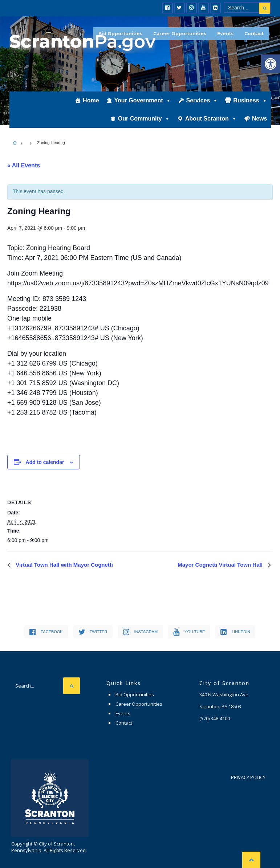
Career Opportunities (180, 34)
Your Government (143, 100)
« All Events (24, 165)
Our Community (144, 119)
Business (250, 100)
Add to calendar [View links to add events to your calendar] (45, 462)
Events (225, 34)
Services (202, 100)
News (260, 119)
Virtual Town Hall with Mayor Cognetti (64, 565)
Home (91, 100)
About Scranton (211, 119)
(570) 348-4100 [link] (215, 718)
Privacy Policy (248, 777)
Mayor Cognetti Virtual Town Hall (221, 565)
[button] (271, 64)
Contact (254, 34)
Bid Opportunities (135, 694)
